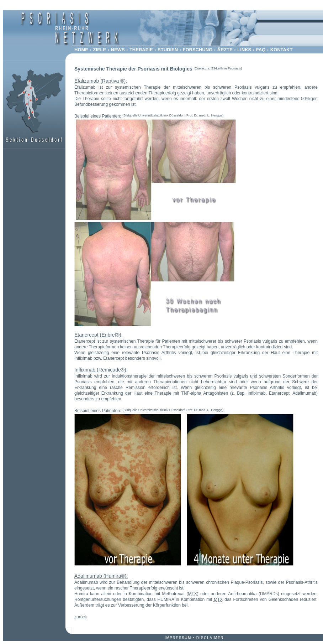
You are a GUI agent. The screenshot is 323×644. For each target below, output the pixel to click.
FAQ (261, 50)
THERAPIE (141, 50)
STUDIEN (168, 50)
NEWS (118, 50)
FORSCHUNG (197, 50)
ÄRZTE (225, 50)
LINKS (244, 50)
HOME (81, 50)
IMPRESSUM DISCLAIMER (194, 638)
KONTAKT (282, 50)
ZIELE (99, 50)
